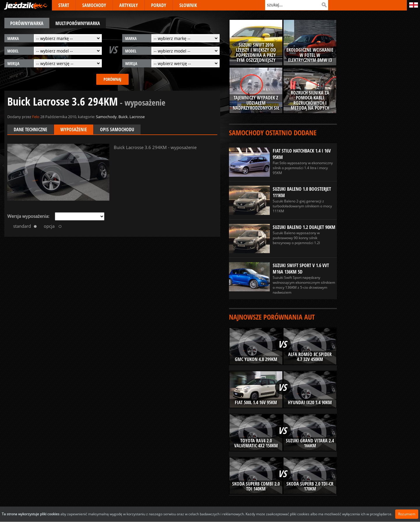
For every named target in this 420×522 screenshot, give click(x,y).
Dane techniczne (30, 129)
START (64, 5)
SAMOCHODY (94, 5)
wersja (13, 63)
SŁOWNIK (188, 5)
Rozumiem (407, 514)
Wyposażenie (74, 129)
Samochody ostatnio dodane (273, 133)
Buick (123, 117)
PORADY (159, 5)
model (13, 51)
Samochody (106, 117)
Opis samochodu (117, 129)
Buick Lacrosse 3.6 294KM (86, 101)
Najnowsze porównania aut (272, 317)
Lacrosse (137, 117)
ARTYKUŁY (129, 5)
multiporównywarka (78, 23)
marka (13, 38)
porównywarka (27, 23)
